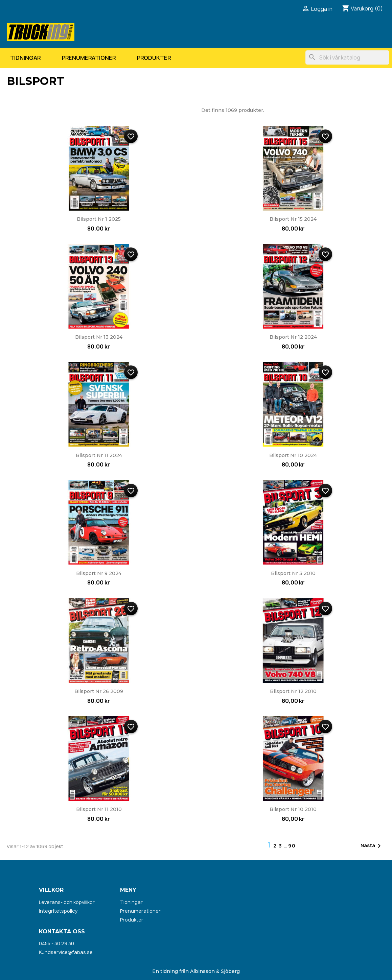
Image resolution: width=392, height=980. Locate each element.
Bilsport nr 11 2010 (99, 809)
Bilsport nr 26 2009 (99, 691)
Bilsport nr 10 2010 (293, 809)
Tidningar (25, 58)
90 (292, 846)
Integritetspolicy (58, 911)
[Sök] (347, 57)
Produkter (154, 58)
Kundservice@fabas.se (66, 952)
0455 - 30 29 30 (56, 943)
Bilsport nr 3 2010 (293, 573)
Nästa (372, 846)
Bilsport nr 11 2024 (99, 455)
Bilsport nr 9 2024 (99, 573)
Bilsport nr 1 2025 (99, 219)
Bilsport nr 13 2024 (99, 337)
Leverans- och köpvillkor (67, 902)
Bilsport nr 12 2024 (293, 337)
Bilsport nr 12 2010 (293, 691)
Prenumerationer (89, 58)
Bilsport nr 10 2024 (293, 455)
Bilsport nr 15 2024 (293, 219)
